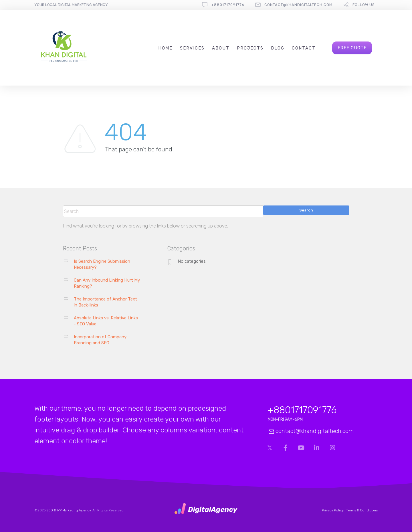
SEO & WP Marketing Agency (69, 510)
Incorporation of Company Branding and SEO (100, 340)
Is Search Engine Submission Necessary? (102, 264)
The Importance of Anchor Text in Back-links (105, 302)
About (221, 48)
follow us (364, 5)
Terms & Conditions (362, 510)
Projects (250, 48)
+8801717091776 (228, 5)
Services (192, 48)
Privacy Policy (333, 510)
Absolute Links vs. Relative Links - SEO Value (106, 321)
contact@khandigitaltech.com (298, 5)
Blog (278, 48)
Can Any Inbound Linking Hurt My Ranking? (107, 283)
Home (165, 48)
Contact (304, 48)
